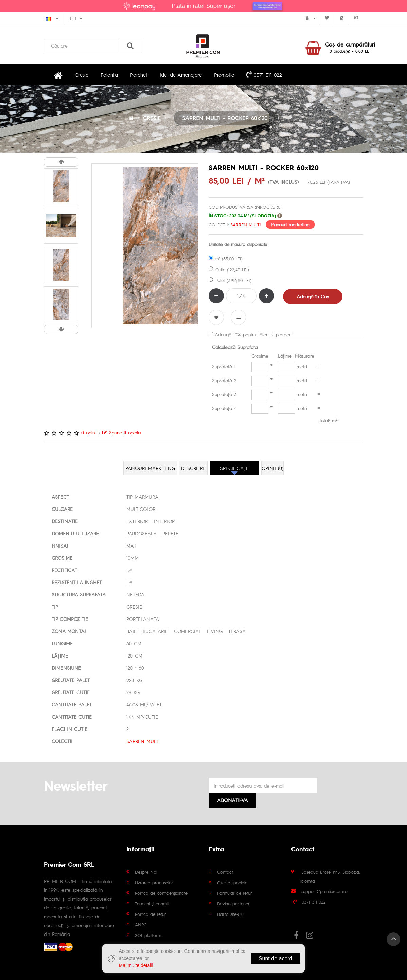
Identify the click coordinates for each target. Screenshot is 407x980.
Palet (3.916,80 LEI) (230, 280)
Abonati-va (233, 800)
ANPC (141, 924)
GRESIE (152, 118)
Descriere (193, 468)
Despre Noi (146, 872)
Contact (225, 872)
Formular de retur (235, 893)
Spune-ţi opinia (121, 432)
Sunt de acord (276, 958)
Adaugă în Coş (313, 296)
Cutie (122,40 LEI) (229, 269)
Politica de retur (151, 914)
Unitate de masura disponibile (238, 244)
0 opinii (89, 432)
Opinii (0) (272, 468)
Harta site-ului (231, 914)
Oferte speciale (232, 882)
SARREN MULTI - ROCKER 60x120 (226, 118)
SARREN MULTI (246, 225)
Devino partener (233, 903)
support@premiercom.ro (324, 891)
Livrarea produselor (154, 882)
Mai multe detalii (136, 965)
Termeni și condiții (152, 903)
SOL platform (148, 935)
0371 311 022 (264, 74)
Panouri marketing (290, 224)
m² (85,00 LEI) (226, 258)
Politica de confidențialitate (161, 893)
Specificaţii (234, 468)
